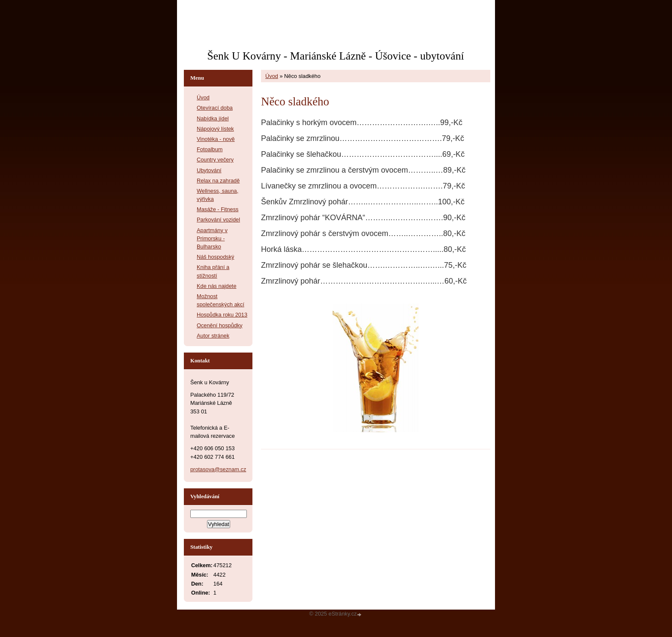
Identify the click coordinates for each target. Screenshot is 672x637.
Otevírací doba (215, 108)
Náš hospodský (216, 257)
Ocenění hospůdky (220, 325)
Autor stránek (213, 336)
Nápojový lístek (215, 129)
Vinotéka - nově (216, 139)
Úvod (272, 76)
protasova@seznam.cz (218, 469)
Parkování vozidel (218, 220)
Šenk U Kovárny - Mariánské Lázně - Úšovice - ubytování (335, 56)
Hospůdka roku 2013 (222, 315)
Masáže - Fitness (217, 209)
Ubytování (209, 170)
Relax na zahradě (218, 181)
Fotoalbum (210, 149)
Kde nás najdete (217, 286)
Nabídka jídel (213, 118)
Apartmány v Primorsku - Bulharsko (212, 238)
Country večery (215, 160)
